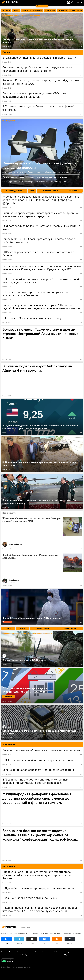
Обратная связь (70, 955)
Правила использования (25, 952)
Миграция (77, 933)
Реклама (38, 952)
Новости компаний (48, 952)
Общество (67, 933)
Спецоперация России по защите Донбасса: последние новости (40, 165)
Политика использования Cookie (13, 955)
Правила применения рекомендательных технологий (44, 955)
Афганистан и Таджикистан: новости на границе (21, 15)
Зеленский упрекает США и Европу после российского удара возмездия (35, 172)
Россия (35, 933)
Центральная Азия (22, 933)
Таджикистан (7, 933)
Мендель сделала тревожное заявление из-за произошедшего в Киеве (35, 177)
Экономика (55, 933)
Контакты (13, 952)
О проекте (5, 952)
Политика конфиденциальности (67, 952)
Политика (44, 933)
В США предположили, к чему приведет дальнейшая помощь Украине (34, 181)
